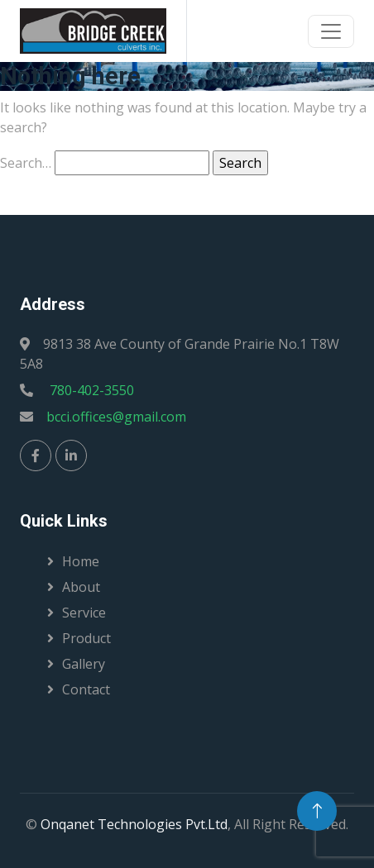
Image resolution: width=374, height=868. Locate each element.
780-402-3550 (90, 390)
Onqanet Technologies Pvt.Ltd (134, 824)
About (81, 587)
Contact (86, 689)
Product (86, 638)
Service (84, 613)
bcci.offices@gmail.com (116, 417)
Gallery (84, 664)
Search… (26, 163)
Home (81, 561)
